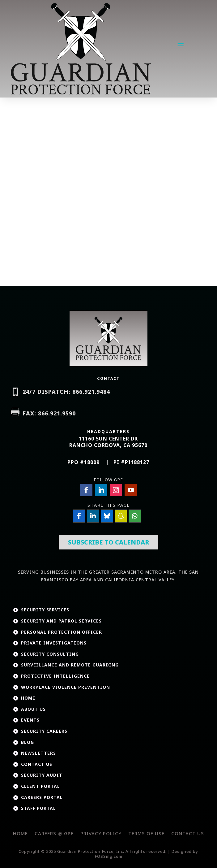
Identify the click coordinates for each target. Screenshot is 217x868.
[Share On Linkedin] (93, 516)
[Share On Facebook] (79, 516)
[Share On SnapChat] (121, 516)
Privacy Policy (101, 833)
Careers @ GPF (54, 833)
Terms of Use (146, 833)
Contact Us (188, 833)
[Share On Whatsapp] (135, 516)
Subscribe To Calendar (108, 542)
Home (20, 833)
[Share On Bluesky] (107, 516)
